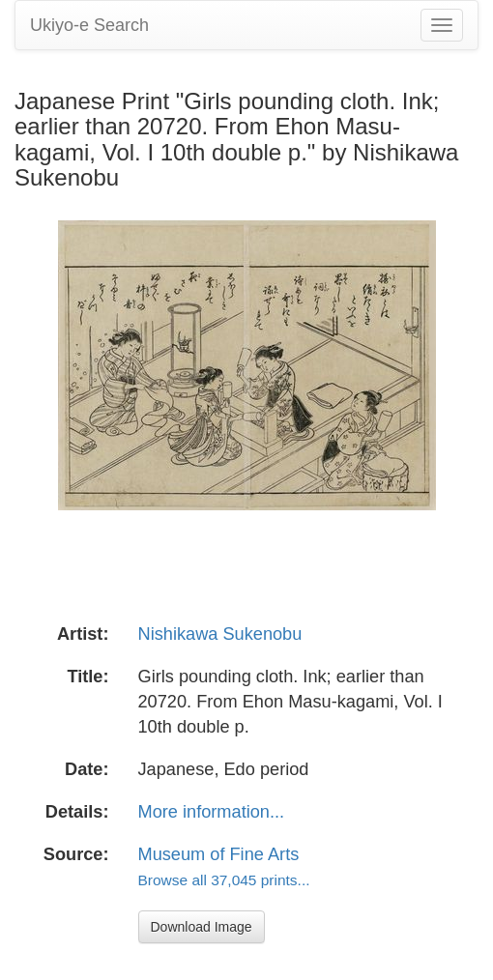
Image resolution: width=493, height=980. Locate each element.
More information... (212, 812)
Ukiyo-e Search (89, 25)
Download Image (202, 927)
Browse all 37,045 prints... (224, 880)
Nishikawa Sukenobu (220, 634)
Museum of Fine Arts (219, 854)
